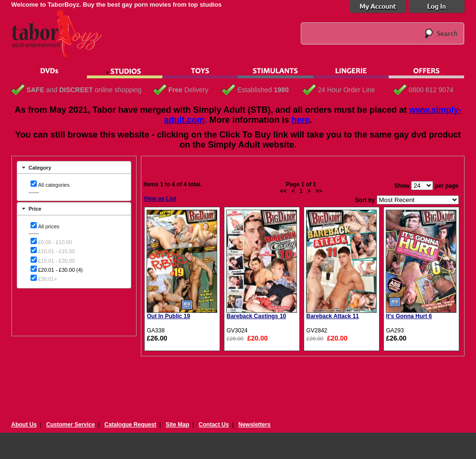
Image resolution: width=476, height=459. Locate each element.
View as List (160, 199)
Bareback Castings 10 (257, 316)
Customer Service (71, 425)
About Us (24, 425)
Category (40, 168)
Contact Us (214, 425)
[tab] (74, 167)
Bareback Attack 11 (333, 316)
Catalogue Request (130, 425)
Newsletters (254, 425)
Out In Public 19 (169, 316)
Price (35, 209)
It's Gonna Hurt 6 (409, 316)
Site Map (177, 425)
